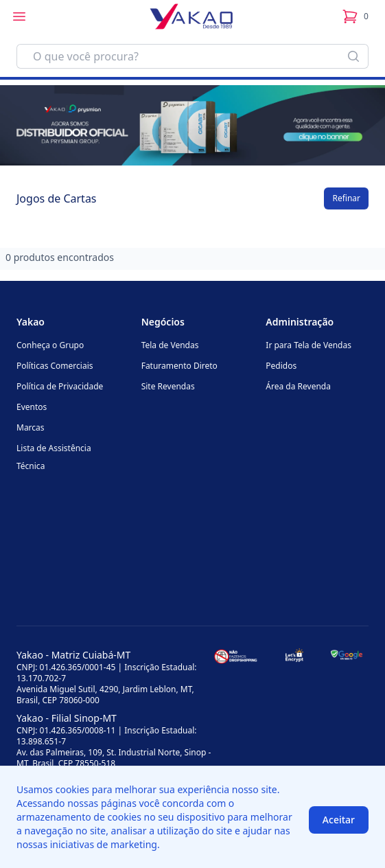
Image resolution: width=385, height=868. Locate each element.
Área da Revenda (298, 386)
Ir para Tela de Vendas (308, 345)
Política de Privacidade (60, 386)
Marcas (31, 427)
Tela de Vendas (170, 345)
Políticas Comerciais (55, 366)
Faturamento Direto (179, 366)
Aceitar (339, 820)
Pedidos (281, 366)
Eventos (32, 407)
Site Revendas (168, 386)
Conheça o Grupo (50, 345)
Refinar (346, 198)
